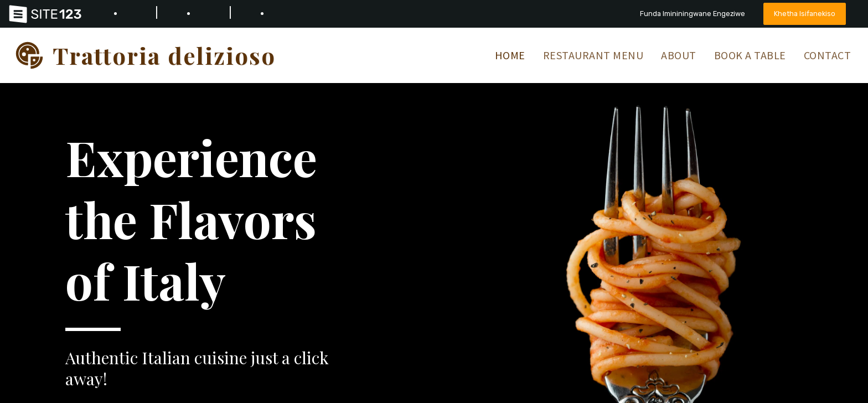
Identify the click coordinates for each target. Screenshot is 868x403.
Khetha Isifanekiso (805, 14)
